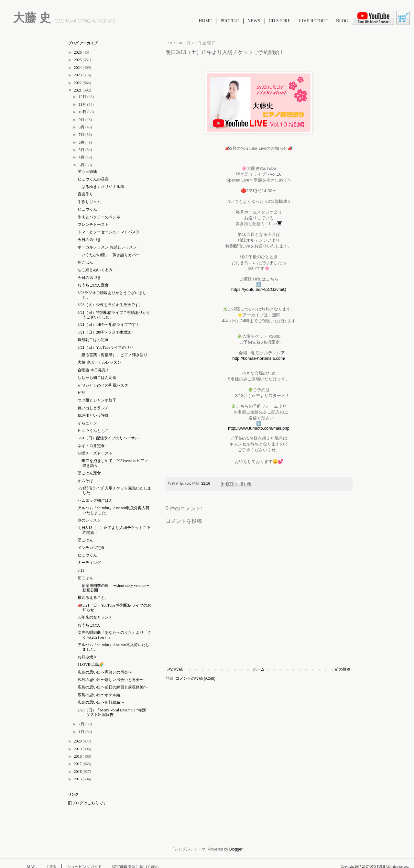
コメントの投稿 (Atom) (196, 678)
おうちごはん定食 (93, 285)
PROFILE (230, 21)
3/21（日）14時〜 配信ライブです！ (109, 324)
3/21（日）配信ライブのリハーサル (108, 438)
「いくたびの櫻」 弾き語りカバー (109, 255)
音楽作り (85, 194)
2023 (78, 75)
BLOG (342, 21)
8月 (82, 127)
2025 (78, 60)
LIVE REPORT (313, 21)
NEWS (254, 21)
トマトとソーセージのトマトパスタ (109, 232)
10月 (83, 112)
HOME (205, 21)
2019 (78, 749)
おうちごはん (89, 625)
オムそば (85, 481)
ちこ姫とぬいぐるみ (95, 270)
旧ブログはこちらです (87, 803)
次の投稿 (175, 669)
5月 (82, 150)
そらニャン (87, 423)
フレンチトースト (93, 225)
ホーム (259, 669)
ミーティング (89, 563)
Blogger (236, 849)
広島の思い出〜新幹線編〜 (101, 702)
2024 (78, 68)
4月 (82, 157)
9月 (82, 120)
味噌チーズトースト (95, 453)
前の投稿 (343, 669)
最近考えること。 (93, 598)
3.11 (81, 570)
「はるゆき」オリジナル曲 (101, 187)
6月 (82, 142)
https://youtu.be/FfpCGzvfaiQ (259, 289)
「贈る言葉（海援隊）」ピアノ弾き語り (113, 355)
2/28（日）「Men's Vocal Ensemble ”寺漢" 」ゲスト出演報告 (113, 712)
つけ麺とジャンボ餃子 (97, 400)
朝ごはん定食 (89, 473)
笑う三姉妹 (87, 171)
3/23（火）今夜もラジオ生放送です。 (110, 305)
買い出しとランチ (93, 408)
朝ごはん (85, 262)
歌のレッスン (89, 520)
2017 (78, 764)
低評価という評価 (93, 415)
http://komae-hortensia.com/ (259, 358)
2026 (78, 52)
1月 (82, 732)
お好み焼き (87, 657)
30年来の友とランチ (95, 617)
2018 (78, 756)
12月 (83, 97)
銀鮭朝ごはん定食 (93, 340)
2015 (78, 779)
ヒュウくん (87, 209)
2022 (78, 83)
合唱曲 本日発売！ (94, 370)
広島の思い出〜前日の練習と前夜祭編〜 (113, 687)
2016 (78, 772)
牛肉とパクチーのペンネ (99, 217)
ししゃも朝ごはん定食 (97, 378)
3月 (82, 165)
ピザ (82, 393)
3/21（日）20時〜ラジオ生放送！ (106, 332)
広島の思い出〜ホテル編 (99, 695)
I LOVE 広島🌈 (91, 665)
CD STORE (280, 21)
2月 (82, 724)
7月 (82, 135)
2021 (78, 90)
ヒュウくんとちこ (93, 431)
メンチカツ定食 (91, 548)
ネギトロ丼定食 (91, 446)
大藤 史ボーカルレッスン (99, 362)
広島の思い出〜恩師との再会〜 (105, 672)
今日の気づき (89, 240)
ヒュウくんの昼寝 (93, 179)
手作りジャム (89, 202)
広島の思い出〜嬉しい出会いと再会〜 (111, 680)
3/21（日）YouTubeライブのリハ (106, 347)
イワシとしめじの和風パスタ (103, 385)
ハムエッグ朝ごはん (95, 500)
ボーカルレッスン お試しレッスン (107, 247)
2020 (78, 741)
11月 (83, 104)
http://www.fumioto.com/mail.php (259, 428)
